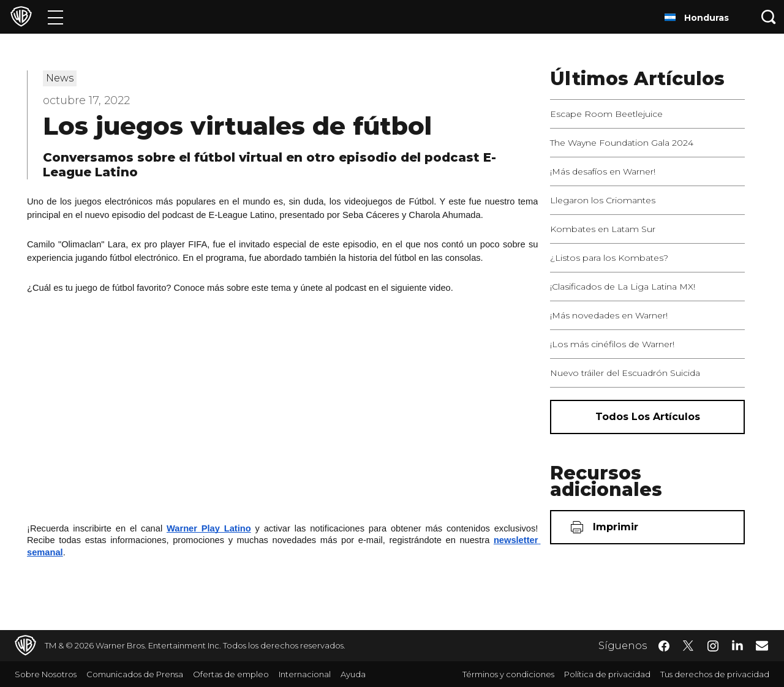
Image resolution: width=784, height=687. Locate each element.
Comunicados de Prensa (135, 674)
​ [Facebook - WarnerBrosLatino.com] (664, 646)
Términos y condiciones (508, 674)
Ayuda (353, 674)
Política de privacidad (607, 674)
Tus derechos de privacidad (715, 674)
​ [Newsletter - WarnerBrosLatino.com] (762, 645)
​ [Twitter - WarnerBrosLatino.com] (688, 646)
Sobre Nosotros (46, 674)
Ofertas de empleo (231, 674)
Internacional (305, 674)
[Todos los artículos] (647, 417)
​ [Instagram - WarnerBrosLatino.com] (713, 646)
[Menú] (55, 17)
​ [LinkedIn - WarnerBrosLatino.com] (737, 645)
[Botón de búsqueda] (769, 17)
